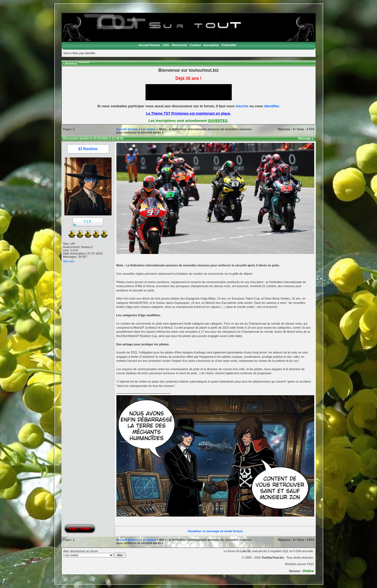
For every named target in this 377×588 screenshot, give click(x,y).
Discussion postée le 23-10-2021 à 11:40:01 (93, 138)
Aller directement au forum (95, 553)
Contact (195, 45)
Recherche (179, 45)
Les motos (148, 129)
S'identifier (229, 45)
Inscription (211, 45)
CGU (166, 45)
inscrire (242, 106)
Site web (69, 261)
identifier (271, 106)
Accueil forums (149, 45)
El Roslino (88, 149)
